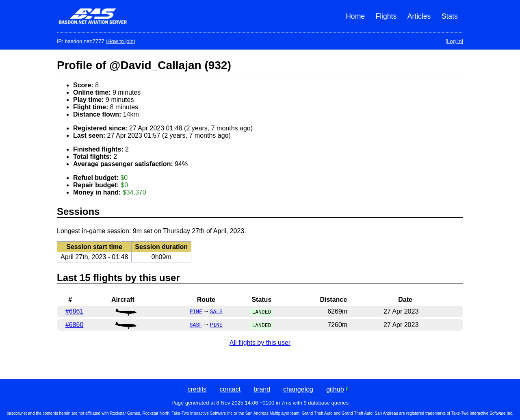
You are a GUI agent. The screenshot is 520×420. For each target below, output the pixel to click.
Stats (450, 16)
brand (262, 389)
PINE (196, 312)
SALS (216, 312)
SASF (196, 325)
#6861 (75, 311)
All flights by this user (260, 343)
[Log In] (454, 41)
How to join (120, 41)
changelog (298, 389)
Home (355, 16)
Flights (386, 16)
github (338, 389)
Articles (419, 16)
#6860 (75, 325)
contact (230, 389)
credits (197, 389)
